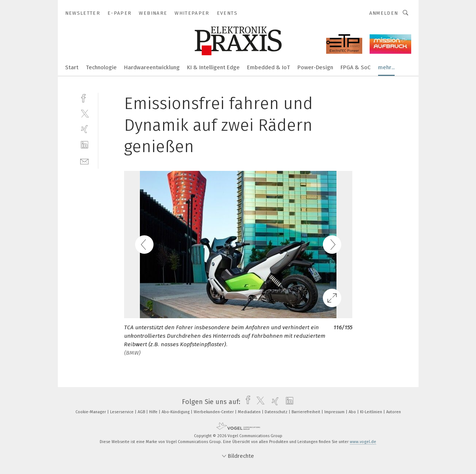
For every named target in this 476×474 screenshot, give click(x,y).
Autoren (394, 412)
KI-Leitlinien (372, 412)
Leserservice (122, 412)
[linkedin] (84, 145)
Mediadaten (250, 412)
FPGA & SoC (356, 67)
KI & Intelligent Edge (213, 67)
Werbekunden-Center (214, 412)
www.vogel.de (363, 442)
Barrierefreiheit (306, 412)
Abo (353, 412)
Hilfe (154, 412)
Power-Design (315, 67)
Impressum (335, 412)
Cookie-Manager (91, 412)
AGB (142, 412)
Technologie (101, 67)
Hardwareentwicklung (152, 67)
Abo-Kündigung (176, 412)
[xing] (84, 129)
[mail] (84, 161)
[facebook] (84, 97)
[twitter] (84, 113)
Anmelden (384, 13)
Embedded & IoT (269, 67)
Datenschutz (277, 412)
